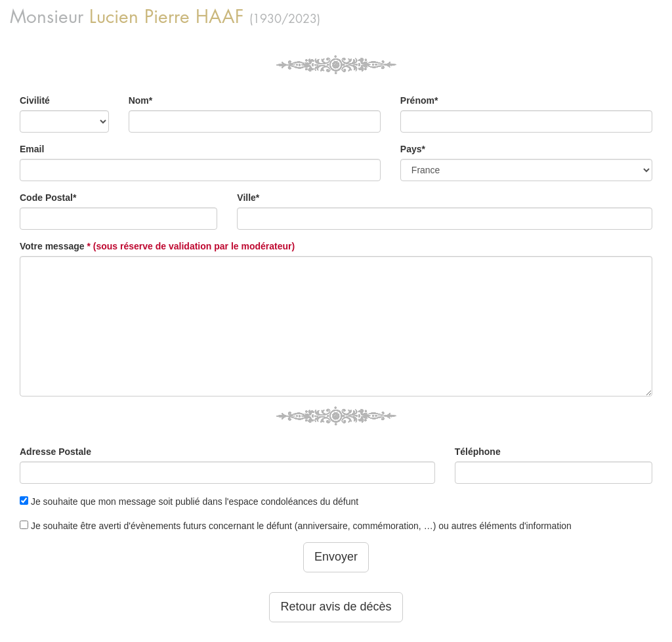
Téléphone (478, 452)
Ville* (248, 198)
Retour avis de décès (336, 607)
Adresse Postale (55, 452)
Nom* (141, 100)
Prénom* (419, 100)
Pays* (413, 149)
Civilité (35, 100)
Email (32, 149)
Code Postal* (48, 198)
